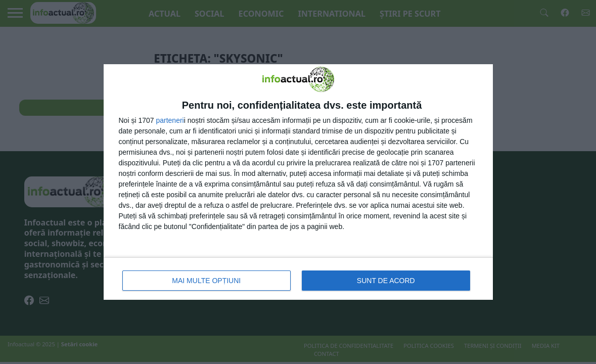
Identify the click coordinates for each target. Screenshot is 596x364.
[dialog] (298, 182)
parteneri (170, 120)
